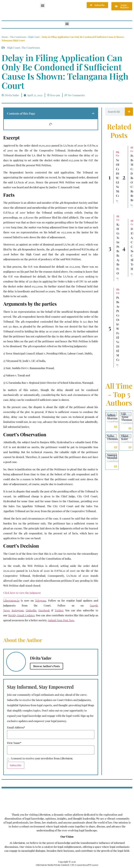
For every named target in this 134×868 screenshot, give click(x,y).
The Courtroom (18, 37)
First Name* (14, 743)
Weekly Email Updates (21, 615)
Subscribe (16, 765)
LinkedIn (31, 610)
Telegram (41, 600)
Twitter (59, 610)
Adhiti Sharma (112, 417)
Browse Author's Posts (47, 666)
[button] (43, 6)
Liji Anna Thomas (127, 417)
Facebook (44, 610)
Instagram (18, 610)
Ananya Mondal (112, 456)
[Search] (129, 112)
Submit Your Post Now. (61, 620)
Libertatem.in (11, 600)
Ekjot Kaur (125, 437)
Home (5, 37)
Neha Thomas (112, 437)
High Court (34, 37)
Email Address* (16, 727)
